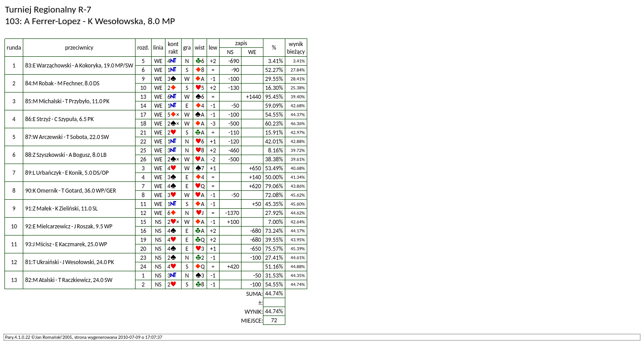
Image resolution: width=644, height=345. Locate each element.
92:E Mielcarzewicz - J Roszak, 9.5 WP (69, 226)
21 (143, 133)
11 (143, 204)
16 (143, 231)
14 (143, 106)
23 (143, 258)
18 (143, 124)
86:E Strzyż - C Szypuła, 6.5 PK (59, 119)
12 (143, 213)
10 (143, 88)
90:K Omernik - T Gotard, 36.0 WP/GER (70, 191)
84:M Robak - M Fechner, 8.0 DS (62, 83)
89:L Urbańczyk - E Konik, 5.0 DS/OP (67, 173)
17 (143, 115)
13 (143, 97)
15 (143, 222)
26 (143, 159)
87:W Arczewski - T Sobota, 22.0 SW (67, 137)
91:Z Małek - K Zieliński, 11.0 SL (61, 208)
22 (143, 141)
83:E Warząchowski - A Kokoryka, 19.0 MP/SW (79, 65)
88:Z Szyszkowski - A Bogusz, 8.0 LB (66, 155)
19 (143, 240)
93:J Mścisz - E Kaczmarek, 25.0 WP (66, 244)
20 (143, 249)
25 (143, 150)
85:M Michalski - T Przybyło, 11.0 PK (67, 101)
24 (143, 267)
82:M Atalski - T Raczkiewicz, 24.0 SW (69, 280)
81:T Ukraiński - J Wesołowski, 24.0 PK (70, 262)
